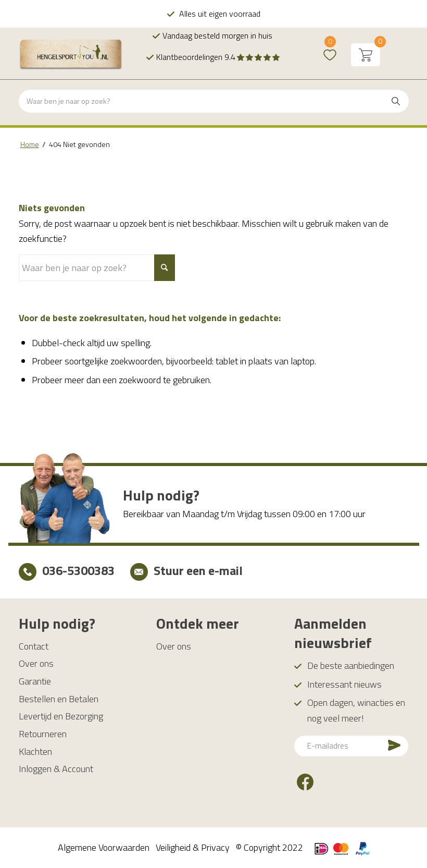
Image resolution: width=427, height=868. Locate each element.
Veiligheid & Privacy (193, 847)
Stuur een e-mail (198, 570)
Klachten (35, 751)
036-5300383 (78, 570)
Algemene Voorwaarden (104, 847)
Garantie (35, 681)
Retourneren (43, 734)
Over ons (36, 663)
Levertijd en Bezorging (61, 716)
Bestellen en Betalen (59, 699)
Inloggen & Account (56, 769)
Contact (34, 646)
